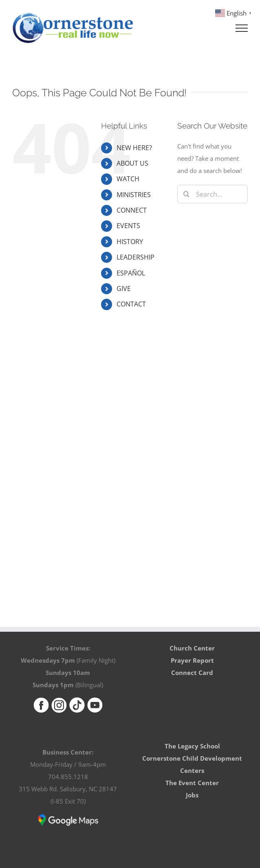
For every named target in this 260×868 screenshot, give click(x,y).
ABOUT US (132, 163)
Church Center (192, 648)
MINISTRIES (134, 195)
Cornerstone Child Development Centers (192, 764)
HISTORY (130, 242)
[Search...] (213, 194)
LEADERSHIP (136, 257)
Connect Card (192, 673)
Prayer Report (192, 660)
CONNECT (132, 210)
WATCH (128, 179)
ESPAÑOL (131, 273)
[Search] (186, 194)
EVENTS (128, 226)
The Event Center (192, 783)
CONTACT (131, 304)
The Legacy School (192, 746)
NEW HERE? (134, 148)
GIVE (124, 289)
